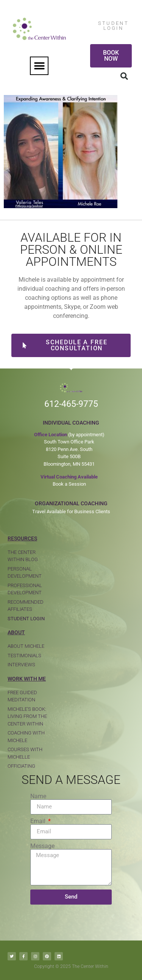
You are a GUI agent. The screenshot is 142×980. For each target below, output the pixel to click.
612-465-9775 (71, 404)
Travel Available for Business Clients (71, 511)
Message (42, 846)
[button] (39, 66)
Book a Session (69, 484)
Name (38, 796)
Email (39, 821)
